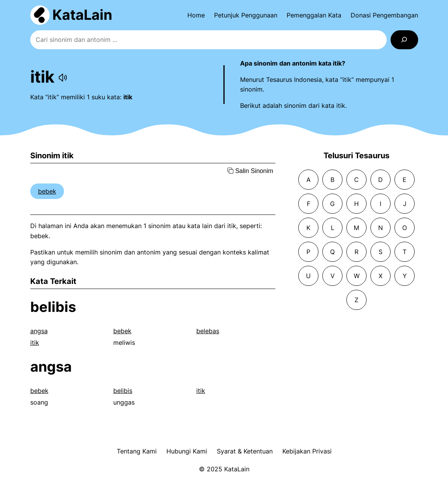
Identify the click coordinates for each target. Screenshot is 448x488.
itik (35, 343)
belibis (53, 307)
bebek (47, 191)
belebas (208, 331)
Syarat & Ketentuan (245, 451)
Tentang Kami (137, 451)
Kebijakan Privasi (307, 451)
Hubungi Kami (187, 451)
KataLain (82, 15)
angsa (39, 331)
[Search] (404, 40)
